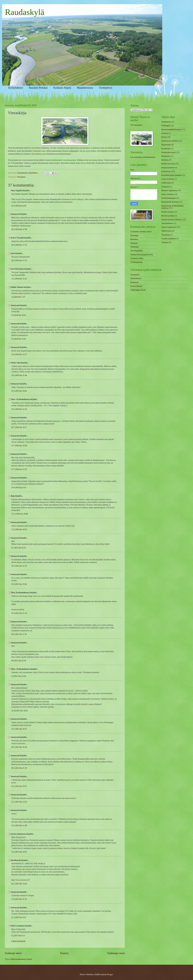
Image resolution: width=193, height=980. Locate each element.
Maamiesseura (85, 88)
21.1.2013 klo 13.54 (19, 802)
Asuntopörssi (167, 122)
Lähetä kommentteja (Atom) (21, 959)
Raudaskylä (25, 12)
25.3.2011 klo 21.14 (19, 613)
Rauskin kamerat (168, 212)
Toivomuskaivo (136, 125)
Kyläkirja (165, 160)
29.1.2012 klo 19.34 (19, 747)
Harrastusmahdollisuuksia (171, 130)
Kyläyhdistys (16, 88)
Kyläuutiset (166, 171)
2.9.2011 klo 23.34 (19, 676)
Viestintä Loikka (137, 258)
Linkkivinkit (166, 183)
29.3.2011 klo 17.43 (19, 634)
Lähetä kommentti (18, 941)
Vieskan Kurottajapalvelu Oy (142, 255)
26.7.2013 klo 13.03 (19, 884)
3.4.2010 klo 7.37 (18, 297)
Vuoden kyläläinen (169, 239)
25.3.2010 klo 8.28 (19, 206)
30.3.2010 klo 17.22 (19, 260)
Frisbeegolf (166, 126)
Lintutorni (165, 187)
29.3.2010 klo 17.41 (19, 245)
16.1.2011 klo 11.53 (19, 566)
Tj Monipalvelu (136, 262)
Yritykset (165, 242)
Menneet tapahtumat (169, 191)
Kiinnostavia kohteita (170, 141)
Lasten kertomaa (168, 179)
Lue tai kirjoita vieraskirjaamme (143, 157)
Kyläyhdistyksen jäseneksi (172, 175)
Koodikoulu (166, 149)
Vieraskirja (21, 177)
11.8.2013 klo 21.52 (19, 899)
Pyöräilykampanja (168, 198)
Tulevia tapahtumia (169, 227)
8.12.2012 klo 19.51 (19, 786)
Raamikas (134, 239)
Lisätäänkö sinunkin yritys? (141, 232)
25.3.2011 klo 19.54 (19, 584)
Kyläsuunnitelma (168, 168)
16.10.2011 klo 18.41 (20, 711)
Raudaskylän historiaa (170, 202)
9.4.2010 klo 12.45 (19, 339)
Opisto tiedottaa (168, 194)
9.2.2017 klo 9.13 (18, 936)
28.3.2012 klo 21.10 (19, 768)
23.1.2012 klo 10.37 (19, 729)
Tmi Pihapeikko (137, 251)
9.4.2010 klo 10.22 (19, 315)
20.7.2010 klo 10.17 (19, 427)
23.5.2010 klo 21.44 (19, 375)
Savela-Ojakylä (136, 286)
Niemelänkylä (136, 278)
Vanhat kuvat (166, 231)
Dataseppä (134, 236)
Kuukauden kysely (169, 152)
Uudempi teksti (13, 953)
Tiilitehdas (134, 247)
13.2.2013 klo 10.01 (19, 852)
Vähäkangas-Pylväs (138, 290)
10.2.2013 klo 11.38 (19, 826)
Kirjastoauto (166, 145)
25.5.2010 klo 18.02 (19, 391)
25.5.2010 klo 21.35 (19, 409)
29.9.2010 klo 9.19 (19, 488)
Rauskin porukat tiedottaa (171, 220)
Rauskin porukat (168, 216)
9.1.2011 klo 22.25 (19, 548)
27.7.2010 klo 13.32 (19, 469)
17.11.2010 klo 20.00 (20, 514)
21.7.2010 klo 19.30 (19, 446)
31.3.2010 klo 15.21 (19, 279)
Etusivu (64, 953)
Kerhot (164, 137)
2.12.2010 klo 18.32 (19, 529)
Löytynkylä (135, 275)
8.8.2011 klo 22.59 (19, 661)
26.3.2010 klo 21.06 (19, 229)
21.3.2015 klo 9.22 (19, 917)
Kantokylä (134, 282)
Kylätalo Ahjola (62, 88)
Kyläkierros (166, 156)
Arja (13, 496)
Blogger (110, 974)
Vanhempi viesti (116, 953)
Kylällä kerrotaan (168, 164)
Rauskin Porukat (38, 88)
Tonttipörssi (106, 88)
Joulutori (165, 133)
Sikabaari (134, 243)
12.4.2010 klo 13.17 (19, 354)
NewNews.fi (16, 860)
